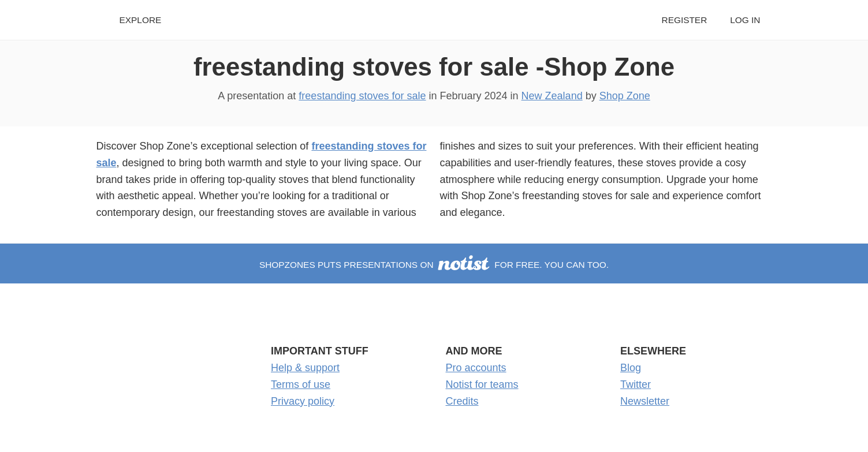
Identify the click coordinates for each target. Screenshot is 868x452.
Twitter (636, 384)
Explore (141, 20)
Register (685, 20)
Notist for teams (482, 384)
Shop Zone (625, 96)
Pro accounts (476, 368)
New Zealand (552, 96)
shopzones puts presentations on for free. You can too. (434, 265)
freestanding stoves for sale (362, 96)
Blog (631, 368)
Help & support (305, 368)
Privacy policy (303, 401)
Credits (462, 401)
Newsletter (645, 401)
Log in (745, 20)
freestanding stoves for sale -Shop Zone (434, 67)
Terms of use (301, 384)
